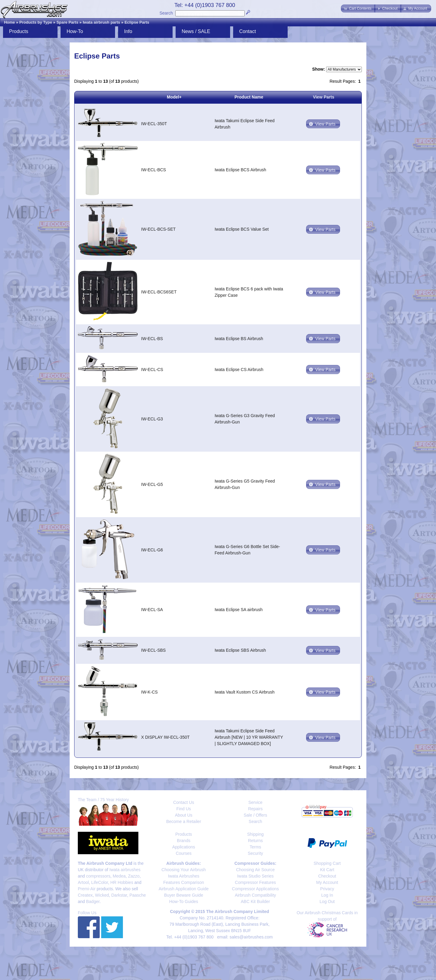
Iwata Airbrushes (184, 876)
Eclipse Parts (137, 22)
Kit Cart (327, 870)
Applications (184, 847)
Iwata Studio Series (255, 876)
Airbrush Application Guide (184, 889)
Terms (255, 847)
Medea (119, 876)
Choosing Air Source (256, 870)
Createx (85, 895)
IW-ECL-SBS (153, 650)
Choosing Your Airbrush (183, 870)
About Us (184, 815)
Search (166, 13)
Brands (183, 841)
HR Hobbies (122, 882)
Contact (248, 31)
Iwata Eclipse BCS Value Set (242, 229)
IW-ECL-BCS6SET (159, 292)
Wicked (102, 895)
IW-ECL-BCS (154, 170)
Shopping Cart (327, 863)
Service (255, 802)
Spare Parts (67, 22)
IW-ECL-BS (152, 339)
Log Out (327, 901)
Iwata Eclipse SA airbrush (239, 610)
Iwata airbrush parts (101, 22)
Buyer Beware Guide (184, 895)
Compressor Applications (255, 889)
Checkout (327, 876)
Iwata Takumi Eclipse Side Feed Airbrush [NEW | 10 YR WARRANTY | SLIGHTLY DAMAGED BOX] (249, 737)
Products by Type (36, 22)
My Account (327, 882)
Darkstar (119, 895)
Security (255, 853)
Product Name (249, 97)
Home (9, 22)
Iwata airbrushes (125, 870)
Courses (183, 853)
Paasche (137, 895)
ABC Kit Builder (255, 901)
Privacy (327, 889)
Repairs (255, 809)
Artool (83, 882)
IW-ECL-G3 (152, 419)
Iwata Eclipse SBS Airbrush (240, 650)
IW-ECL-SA (152, 610)
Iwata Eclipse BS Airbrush (239, 339)
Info (128, 31)
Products (19, 31)
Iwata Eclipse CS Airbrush (239, 370)
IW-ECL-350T (154, 124)
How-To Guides (184, 901)
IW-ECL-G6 (152, 550)
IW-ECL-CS (152, 370)
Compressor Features (255, 882)
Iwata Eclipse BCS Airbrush (240, 170)
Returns (255, 841)
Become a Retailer (184, 821)
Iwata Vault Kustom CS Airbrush (245, 692)
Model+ (174, 97)
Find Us (183, 809)
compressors (98, 876)
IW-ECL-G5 (152, 484)
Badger (93, 901)
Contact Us (184, 802)
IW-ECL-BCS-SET (158, 229)
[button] (358, 8)
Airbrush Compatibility (255, 895)
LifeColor (99, 882)
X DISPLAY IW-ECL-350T (165, 737)
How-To (75, 31)
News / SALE (196, 31)
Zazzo (134, 876)
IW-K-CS (149, 692)
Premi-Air (87, 889)
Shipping (255, 834)
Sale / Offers (256, 815)
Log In (327, 895)
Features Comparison (184, 882)
